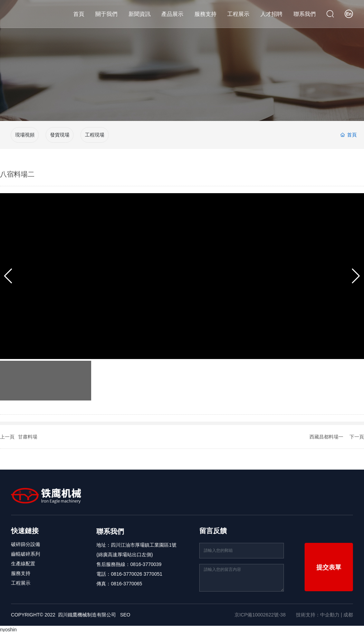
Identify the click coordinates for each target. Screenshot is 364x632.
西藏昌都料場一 (326, 435)
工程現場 (95, 134)
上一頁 (7, 435)
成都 (348, 613)
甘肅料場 (28, 435)
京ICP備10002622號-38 (260, 613)
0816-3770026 (126, 572)
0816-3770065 (126, 582)
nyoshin (8, 628)
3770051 (153, 572)
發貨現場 (60, 134)
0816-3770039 (146, 562)
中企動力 (330, 613)
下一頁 (357, 435)
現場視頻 (25, 134)
